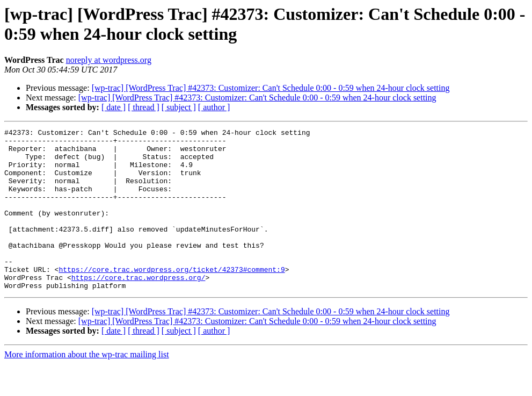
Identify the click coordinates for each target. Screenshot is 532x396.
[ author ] (214, 107)
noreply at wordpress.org (109, 60)
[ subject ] (179, 107)
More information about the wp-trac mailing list (87, 387)
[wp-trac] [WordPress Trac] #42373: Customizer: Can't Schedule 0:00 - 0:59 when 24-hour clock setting (271, 88)
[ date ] (114, 107)
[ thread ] (144, 107)
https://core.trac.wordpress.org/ (139, 308)
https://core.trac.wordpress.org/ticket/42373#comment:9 (172, 298)
